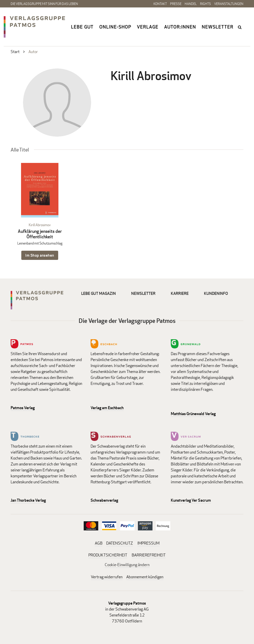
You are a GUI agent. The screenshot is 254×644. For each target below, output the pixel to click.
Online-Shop (115, 27)
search (240, 27)
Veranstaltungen (229, 4)
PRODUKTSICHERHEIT (108, 555)
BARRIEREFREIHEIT (149, 555)
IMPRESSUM (148, 543)
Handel (191, 4)
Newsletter (218, 27)
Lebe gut (82, 27)
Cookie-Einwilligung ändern (127, 565)
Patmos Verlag (23, 408)
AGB (99, 543)
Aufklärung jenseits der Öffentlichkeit (40, 234)
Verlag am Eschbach (107, 408)
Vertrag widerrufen (107, 577)
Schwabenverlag (104, 500)
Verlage (148, 27)
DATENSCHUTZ (120, 543)
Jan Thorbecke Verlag (28, 500)
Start (15, 52)
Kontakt (160, 4)
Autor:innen (180, 27)
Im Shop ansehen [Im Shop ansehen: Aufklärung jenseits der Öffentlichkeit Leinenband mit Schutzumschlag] (40, 255)
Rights (205, 4)
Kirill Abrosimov (40, 225)
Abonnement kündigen (145, 577)
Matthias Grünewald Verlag (193, 414)
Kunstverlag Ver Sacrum (191, 500)
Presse (176, 4)
